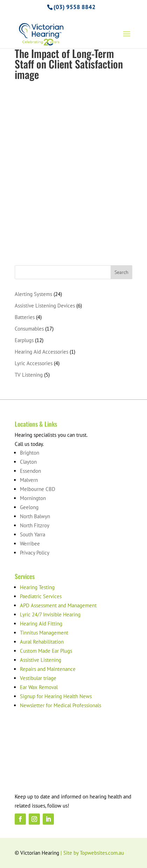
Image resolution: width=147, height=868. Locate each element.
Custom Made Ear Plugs (46, 651)
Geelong (29, 507)
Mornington (33, 498)
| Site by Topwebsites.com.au (92, 853)
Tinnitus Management (44, 633)
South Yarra (33, 534)
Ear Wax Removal (39, 687)
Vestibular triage (38, 678)
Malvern (29, 480)
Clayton (28, 462)
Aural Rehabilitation (42, 642)
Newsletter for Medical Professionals (61, 705)
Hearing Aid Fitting (41, 624)
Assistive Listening (41, 660)
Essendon (30, 471)
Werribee (30, 544)
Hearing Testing (37, 587)
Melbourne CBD (38, 489)
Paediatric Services (41, 596)
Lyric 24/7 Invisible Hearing (50, 614)
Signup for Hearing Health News (56, 696)
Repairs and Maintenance (48, 669)
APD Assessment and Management (58, 605)
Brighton (30, 453)
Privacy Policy (35, 553)
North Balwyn (35, 516)
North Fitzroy (35, 525)
